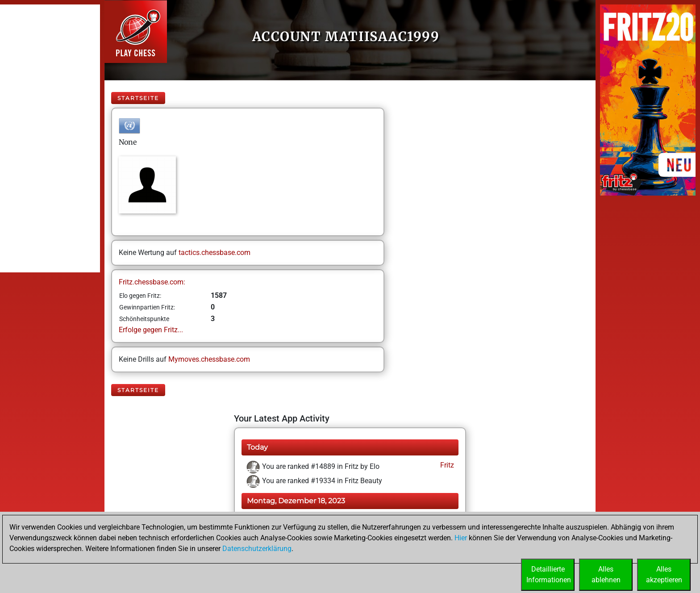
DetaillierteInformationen (549, 574)
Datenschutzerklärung (257, 549)
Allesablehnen (606, 574)
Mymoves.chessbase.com (209, 359)
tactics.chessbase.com (215, 253)
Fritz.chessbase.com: (152, 282)
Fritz (446, 465)
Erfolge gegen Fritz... (151, 330)
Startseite (138, 98)
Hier (461, 538)
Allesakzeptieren (664, 574)
